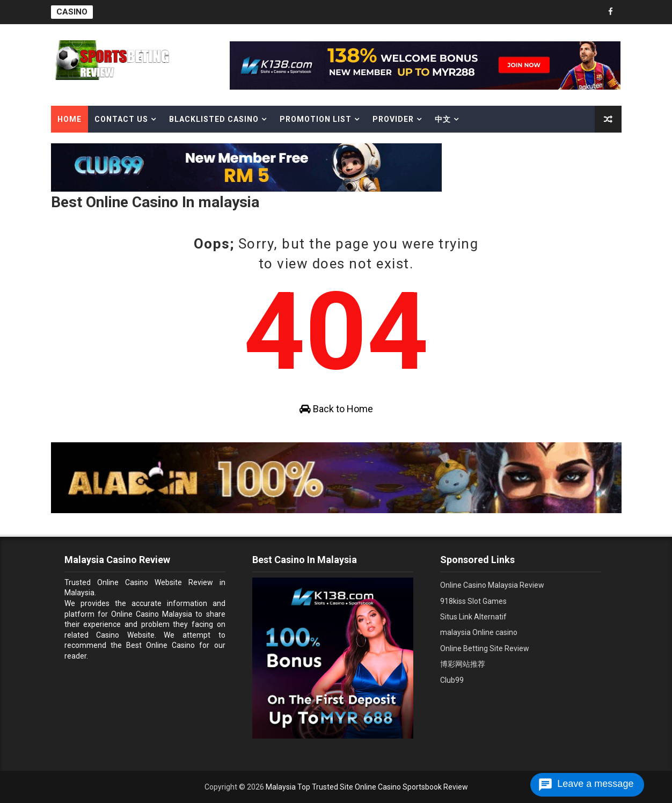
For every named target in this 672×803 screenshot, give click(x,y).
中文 (443, 119)
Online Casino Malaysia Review (492, 585)
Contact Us (121, 119)
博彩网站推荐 (463, 664)
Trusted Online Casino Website (123, 582)
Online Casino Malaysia (152, 614)
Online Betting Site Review (485, 648)
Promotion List (316, 119)
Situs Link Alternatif (473, 617)
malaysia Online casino (479, 632)
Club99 (452, 680)
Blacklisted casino (214, 119)
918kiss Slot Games (473, 601)
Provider (393, 119)
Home (70, 119)
